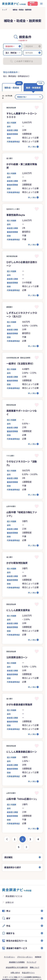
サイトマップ (31, 962)
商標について (35, 967)
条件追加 (29, 53)
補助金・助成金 (12, 88)
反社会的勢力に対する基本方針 (17, 967)
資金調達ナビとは (14, 896)
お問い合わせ (15, 972)
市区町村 (29, 46)
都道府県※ (10, 46)
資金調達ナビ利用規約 (17, 962)
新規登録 (32, 4)
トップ (4, 10)
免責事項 (38, 957)
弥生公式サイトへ (28, 972)
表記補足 (8, 857)
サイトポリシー (10, 957)
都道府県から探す (13, 867)
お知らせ (10, 902)
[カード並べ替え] (29, 97)
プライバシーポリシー (25, 957)
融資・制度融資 (33, 88)
